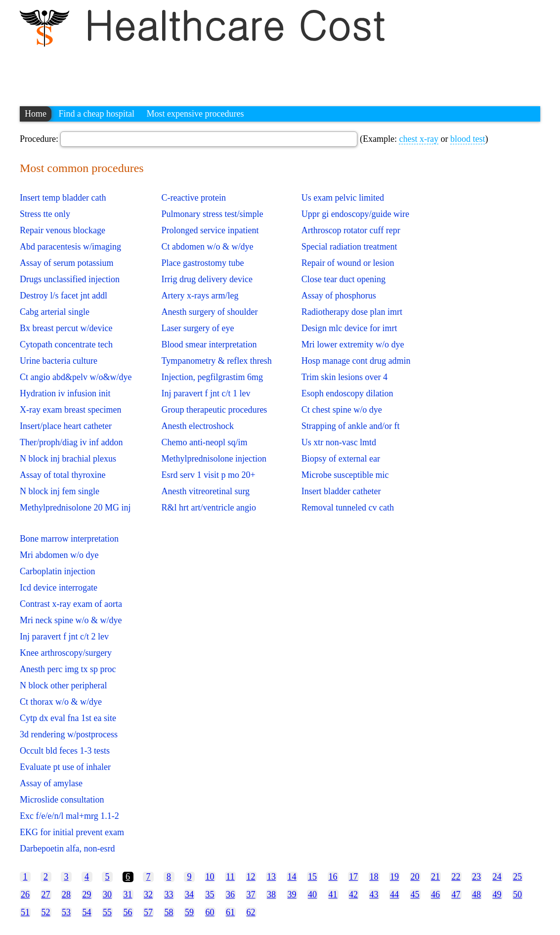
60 (210, 912)
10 (210, 877)
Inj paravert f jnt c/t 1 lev (206, 393)
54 (87, 912)
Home (36, 114)
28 (66, 894)
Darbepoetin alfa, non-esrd (67, 849)
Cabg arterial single (55, 312)
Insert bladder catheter (341, 491)
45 (415, 894)
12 (251, 877)
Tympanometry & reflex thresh (216, 361)
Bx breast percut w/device (66, 328)
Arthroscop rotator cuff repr (351, 230)
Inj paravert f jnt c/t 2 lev (64, 637)
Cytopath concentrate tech (66, 344)
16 (333, 877)
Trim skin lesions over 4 (345, 377)
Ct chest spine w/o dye (342, 410)
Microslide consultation (62, 800)
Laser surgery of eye (197, 328)
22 (456, 877)
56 (128, 912)
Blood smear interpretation (209, 344)
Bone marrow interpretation (69, 539)
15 (312, 877)
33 (169, 894)
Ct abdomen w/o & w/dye (207, 247)
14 (292, 877)
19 (394, 877)
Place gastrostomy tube (202, 263)
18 (374, 877)
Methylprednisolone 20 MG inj (75, 508)
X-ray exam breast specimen (70, 410)
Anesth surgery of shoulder (209, 312)
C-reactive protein (193, 198)
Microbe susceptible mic (345, 475)
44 (394, 894)
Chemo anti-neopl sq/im (204, 442)
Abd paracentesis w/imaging (70, 247)
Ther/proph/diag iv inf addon (71, 442)
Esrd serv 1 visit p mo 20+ (208, 475)
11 (230, 877)
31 (128, 894)
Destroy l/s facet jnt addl (64, 296)
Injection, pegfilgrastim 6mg (212, 377)
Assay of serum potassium (66, 263)
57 (148, 912)
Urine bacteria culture (59, 361)
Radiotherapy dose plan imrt (352, 312)
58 (169, 912)
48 (476, 894)
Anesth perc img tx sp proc (68, 669)
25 (517, 877)
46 (435, 894)
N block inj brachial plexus (68, 459)
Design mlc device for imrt (349, 328)
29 (87, 894)
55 (107, 912)
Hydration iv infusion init (65, 393)
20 (415, 877)
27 (46, 894)
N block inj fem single (60, 491)
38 (271, 894)
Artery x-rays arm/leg (200, 296)
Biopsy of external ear (341, 459)
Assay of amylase (51, 783)
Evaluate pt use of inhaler (65, 767)
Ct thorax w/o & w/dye (61, 702)
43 (374, 894)
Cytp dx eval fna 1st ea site (68, 718)
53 (66, 912)
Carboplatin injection (57, 571)
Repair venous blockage (63, 230)
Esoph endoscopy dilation (347, 393)
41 (333, 894)
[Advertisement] (200, 72)
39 (292, 894)
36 (230, 894)
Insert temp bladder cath (63, 198)
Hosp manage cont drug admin (356, 361)
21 (435, 877)
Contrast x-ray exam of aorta (71, 604)
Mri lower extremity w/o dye (353, 344)
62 (251, 912)
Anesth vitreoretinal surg (205, 491)
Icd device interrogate (59, 588)
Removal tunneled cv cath (348, 508)
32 (148, 894)
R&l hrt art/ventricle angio (208, 508)
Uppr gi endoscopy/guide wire (355, 214)
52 (46, 912)
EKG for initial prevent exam (72, 832)
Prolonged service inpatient (210, 230)
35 (210, 894)
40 (312, 894)
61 (230, 912)
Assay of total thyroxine (63, 475)
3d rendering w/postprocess (69, 734)
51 (25, 912)
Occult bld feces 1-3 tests (65, 751)
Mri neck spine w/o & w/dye (71, 620)
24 (497, 877)
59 (189, 912)
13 (271, 877)
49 (497, 894)
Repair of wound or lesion (348, 263)
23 (476, 877)
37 (251, 894)
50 (517, 894)
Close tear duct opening (344, 279)
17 (353, 877)
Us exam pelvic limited (343, 198)
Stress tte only (45, 214)
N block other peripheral (63, 685)
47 (456, 894)
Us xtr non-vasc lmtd (339, 442)
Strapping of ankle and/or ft (351, 426)
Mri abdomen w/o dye (59, 555)
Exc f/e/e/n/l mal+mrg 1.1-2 (69, 816)
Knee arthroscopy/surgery (66, 653)
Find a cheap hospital (97, 114)
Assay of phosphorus (339, 296)
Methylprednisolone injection (214, 459)
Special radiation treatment (349, 247)
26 (25, 894)
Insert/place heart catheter (66, 426)
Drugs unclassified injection (70, 279)
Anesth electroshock (197, 426)
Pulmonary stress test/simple (212, 214)
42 (353, 894)
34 (189, 894)
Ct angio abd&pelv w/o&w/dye (76, 377)
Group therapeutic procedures (214, 410)
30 (107, 894)
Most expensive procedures (195, 114)
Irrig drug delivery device (207, 279)
